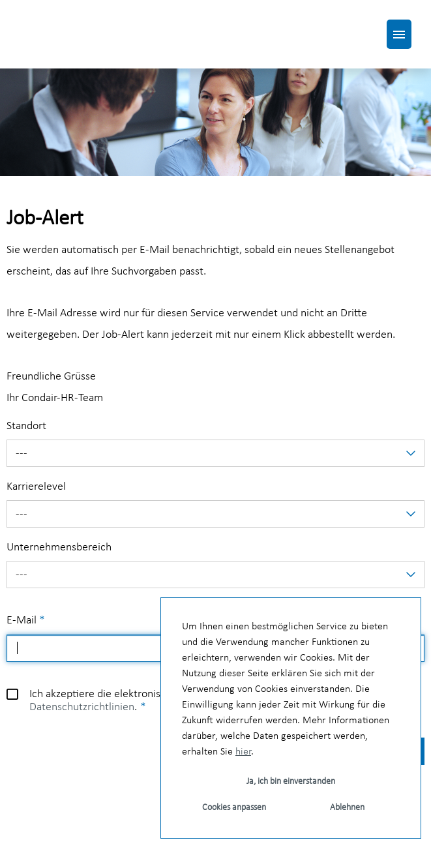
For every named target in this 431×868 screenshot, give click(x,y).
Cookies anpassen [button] (234, 808)
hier (243, 752)
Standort (26, 426)
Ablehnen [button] (347, 808)
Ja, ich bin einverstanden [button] (291, 782)
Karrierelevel (36, 487)
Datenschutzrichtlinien (82, 707)
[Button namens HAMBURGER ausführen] (399, 34)
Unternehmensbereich (59, 547)
